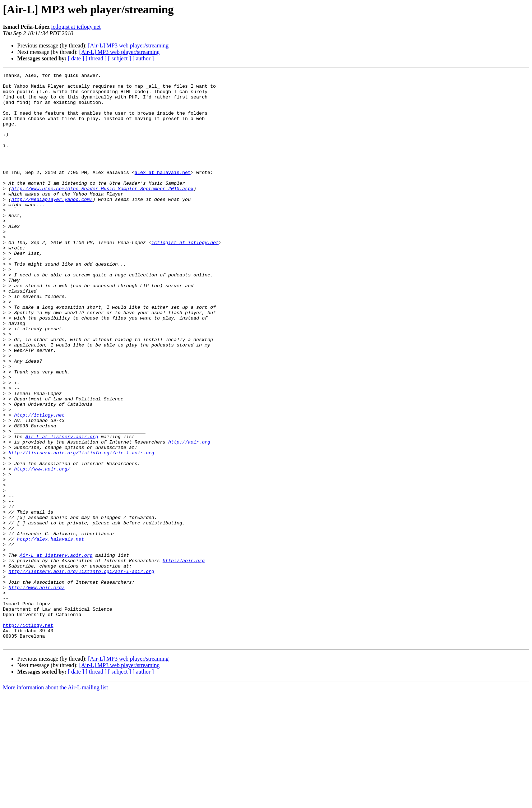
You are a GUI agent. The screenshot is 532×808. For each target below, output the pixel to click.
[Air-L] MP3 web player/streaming (128, 45)
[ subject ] (120, 58)
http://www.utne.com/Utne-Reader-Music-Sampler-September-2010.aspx (102, 212)
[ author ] (143, 58)
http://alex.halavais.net (50, 633)
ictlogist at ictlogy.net (76, 27)
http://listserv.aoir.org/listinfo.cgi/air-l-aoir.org (82, 529)
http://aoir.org (189, 516)
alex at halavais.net (163, 193)
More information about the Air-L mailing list (55, 802)
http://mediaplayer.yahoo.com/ (52, 225)
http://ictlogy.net (39, 484)
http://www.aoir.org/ (42, 548)
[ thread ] (96, 58)
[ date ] (76, 58)
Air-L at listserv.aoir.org (62, 510)
